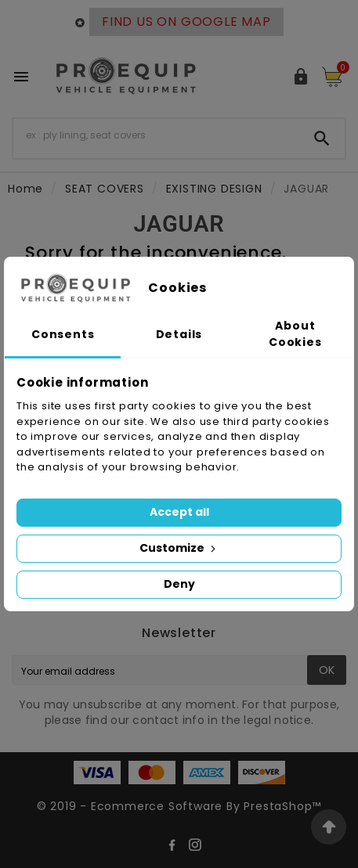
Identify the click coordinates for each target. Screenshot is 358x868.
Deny (179, 584)
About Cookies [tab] (295, 334)
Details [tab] (179, 334)
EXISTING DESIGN (214, 189)
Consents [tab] (63, 334)
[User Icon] (301, 77)
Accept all (179, 512)
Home (25, 189)
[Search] (156, 135)
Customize (179, 548)
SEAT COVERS (105, 189)
